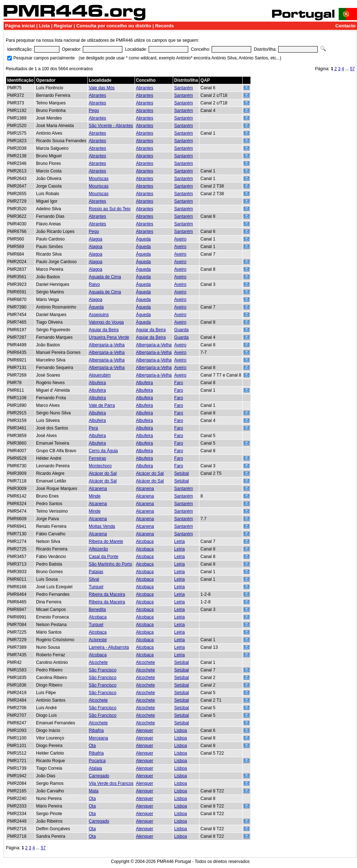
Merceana (98, 738)
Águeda (143, 239)
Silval (94, 579)
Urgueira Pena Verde (109, 337)
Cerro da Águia (103, 451)
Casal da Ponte (104, 557)
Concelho (146, 80)
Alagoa (96, 239)
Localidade (100, 80)
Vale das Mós (102, 88)
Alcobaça (145, 541)
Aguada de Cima (105, 277)
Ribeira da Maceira (107, 594)
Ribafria (96, 730)
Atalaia (96, 768)
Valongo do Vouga (106, 322)
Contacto (345, 26)
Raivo (94, 284)
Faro (179, 383)
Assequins (99, 315)
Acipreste (98, 640)
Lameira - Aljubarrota (109, 647)
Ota (92, 746)
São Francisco (103, 670)
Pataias (96, 572)
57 (353, 69)
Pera (93, 428)
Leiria (179, 541)
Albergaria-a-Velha (107, 345)
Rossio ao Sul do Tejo (110, 209)
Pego (94, 111)
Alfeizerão (98, 549)
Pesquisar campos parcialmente (44, 58)
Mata (94, 791)
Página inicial (20, 26)
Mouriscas (99, 179)
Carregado (99, 776)
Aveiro (180, 239)
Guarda (181, 330)
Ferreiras (98, 458)
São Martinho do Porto (110, 564)
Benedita (97, 610)
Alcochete (98, 662)
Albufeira (97, 383)
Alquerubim (100, 375)
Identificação (20, 80)
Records (164, 26)
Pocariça (97, 761)
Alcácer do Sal (103, 473)
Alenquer (145, 730)
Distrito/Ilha (186, 80)
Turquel (96, 587)
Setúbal (182, 473)
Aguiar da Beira (104, 330)
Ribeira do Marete (106, 541)
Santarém (184, 88)
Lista (44, 26)
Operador (46, 80)
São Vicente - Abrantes (111, 126)
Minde (95, 496)
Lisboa (180, 730)
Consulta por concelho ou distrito (114, 26)
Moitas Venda (102, 526)
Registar (63, 26)
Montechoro (100, 466)
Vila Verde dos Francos (111, 783)
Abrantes (145, 88)
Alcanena (98, 489)
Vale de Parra (102, 405)
